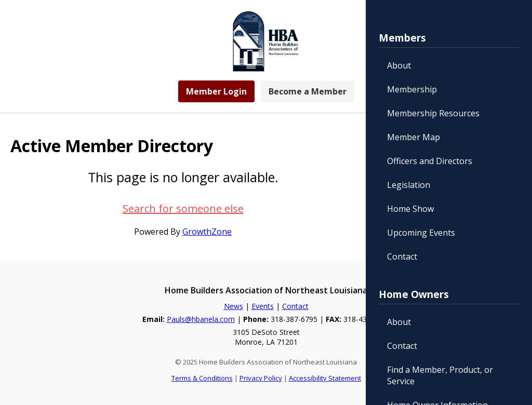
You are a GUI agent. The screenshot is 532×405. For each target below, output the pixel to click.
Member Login (216, 91)
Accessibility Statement (325, 378)
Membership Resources (433, 113)
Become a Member (308, 91)
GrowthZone (207, 232)
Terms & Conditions (202, 378)
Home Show (410, 209)
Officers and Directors (430, 161)
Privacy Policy (261, 378)
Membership (412, 89)
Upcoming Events (421, 233)
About (399, 65)
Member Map (414, 137)
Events (263, 306)
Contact (402, 256)
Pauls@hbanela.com (201, 319)
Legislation (409, 185)
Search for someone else (183, 208)
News (234, 306)
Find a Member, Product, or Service (440, 375)
